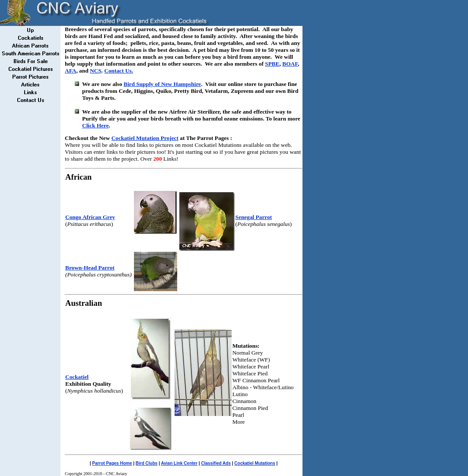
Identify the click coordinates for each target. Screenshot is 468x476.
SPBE (272, 64)
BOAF (290, 64)
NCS (96, 71)
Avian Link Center (179, 463)
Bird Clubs (147, 463)
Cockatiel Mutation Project (145, 138)
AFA (70, 71)
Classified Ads (216, 463)
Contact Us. (119, 71)
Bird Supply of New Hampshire (162, 84)
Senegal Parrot (254, 217)
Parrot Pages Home (112, 463)
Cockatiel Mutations (255, 463)
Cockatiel (77, 377)
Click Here (96, 125)
